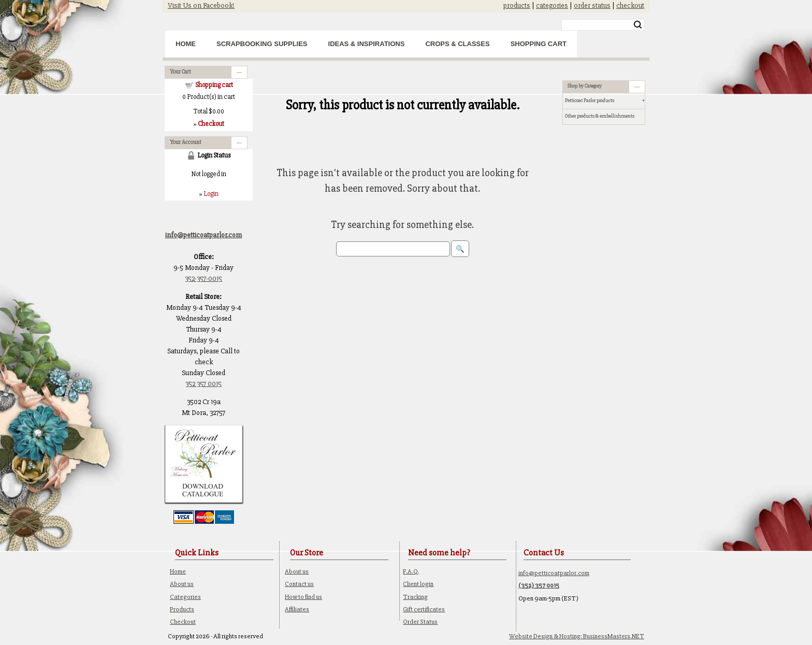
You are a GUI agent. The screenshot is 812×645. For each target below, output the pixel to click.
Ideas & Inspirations (367, 44)
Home (186, 44)
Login (211, 194)
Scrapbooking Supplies (262, 44)
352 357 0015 (204, 384)
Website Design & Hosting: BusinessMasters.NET (577, 636)
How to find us (303, 597)
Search (638, 25)
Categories (185, 597)
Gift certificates (424, 609)
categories (552, 5)
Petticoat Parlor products (590, 101)
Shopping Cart (539, 44)
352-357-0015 (204, 278)
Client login (418, 584)
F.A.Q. (411, 571)
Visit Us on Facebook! (201, 5)
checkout (630, 5)
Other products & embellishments (600, 116)
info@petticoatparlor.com (554, 573)
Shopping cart (214, 85)
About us (182, 584)
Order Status (420, 622)
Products (182, 609)
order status (592, 5)
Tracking (415, 597)
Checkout (183, 622)
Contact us (299, 584)
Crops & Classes (457, 44)
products (517, 5)
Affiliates (297, 609)
